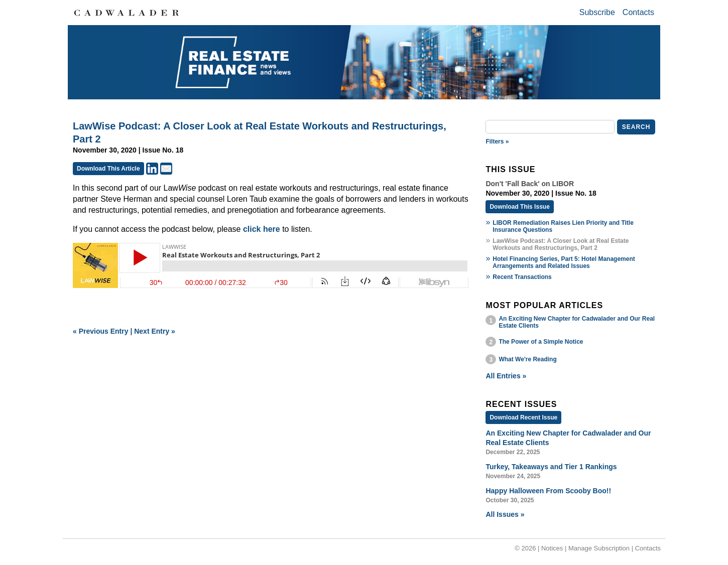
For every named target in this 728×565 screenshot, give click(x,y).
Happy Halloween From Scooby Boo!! (548, 491)
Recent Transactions (522, 277)
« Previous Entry (101, 331)
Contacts (638, 12)
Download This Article (108, 169)
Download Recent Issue (523, 417)
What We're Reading (527, 359)
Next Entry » (155, 331)
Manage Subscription (599, 548)
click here (262, 229)
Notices (552, 548)
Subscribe (597, 12)
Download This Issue (519, 207)
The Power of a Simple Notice (541, 342)
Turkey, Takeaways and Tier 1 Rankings (551, 467)
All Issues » (505, 514)
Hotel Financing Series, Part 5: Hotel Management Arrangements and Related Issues (564, 262)
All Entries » (506, 376)
